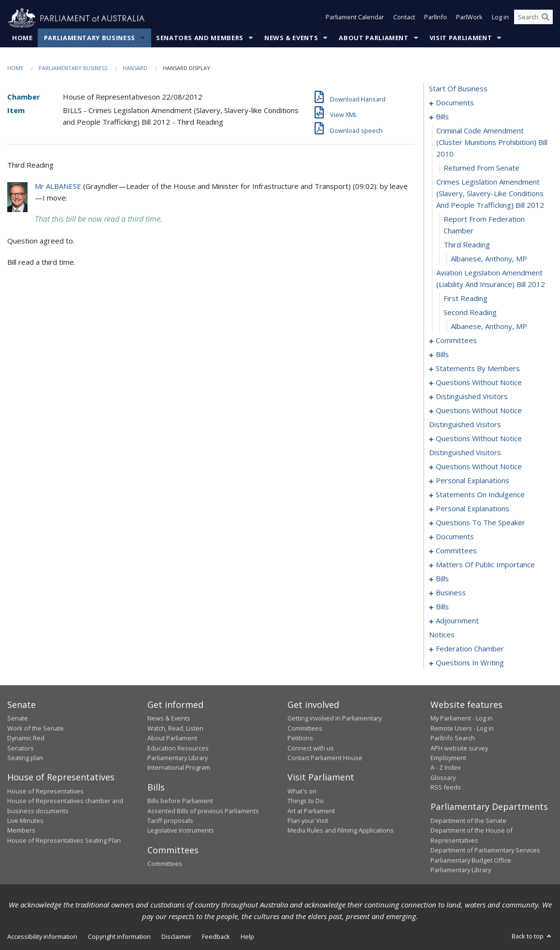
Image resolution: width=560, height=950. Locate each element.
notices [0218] (442, 635)
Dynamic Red (26, 738)
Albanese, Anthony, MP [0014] (489, 327)
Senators (21, 748)
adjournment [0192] (457, 621)
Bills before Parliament (180, 801)
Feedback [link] (216, 937)
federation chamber (470, 649)
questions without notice (479, 439)
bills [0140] (442, 579)
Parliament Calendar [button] (355, 18)
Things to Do (306, 801)
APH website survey (459, 748)
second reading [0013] (470, 313)
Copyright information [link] (119, 937)
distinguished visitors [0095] (465, 425)
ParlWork (469, 18)
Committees (165, 864)
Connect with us (311, 748)
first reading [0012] (466, 299)
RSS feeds (446, 788)
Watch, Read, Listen (175, 728)
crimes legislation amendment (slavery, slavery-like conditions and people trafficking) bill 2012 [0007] (490, 194)
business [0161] (451, 593)
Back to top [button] (532, 936)
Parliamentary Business (90, 38)
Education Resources (178, 748)
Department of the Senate (468, 821)
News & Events (291, 38)
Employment (448, 758)
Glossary (443, 777)
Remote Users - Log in (462, 728)
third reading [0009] (467, 245)
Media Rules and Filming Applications (341, 831)
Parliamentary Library (178, 758)
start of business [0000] (458, 89)
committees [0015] (456, 341)
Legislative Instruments (181, 831)
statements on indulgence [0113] (480, 495)
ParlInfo (436, 18)
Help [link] (247, 937)
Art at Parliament (311, 811)
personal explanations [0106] (473, 481)
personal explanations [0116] (473, 509)
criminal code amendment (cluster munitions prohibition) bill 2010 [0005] (492, 143)
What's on (302, 791)
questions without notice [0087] (479, 411)
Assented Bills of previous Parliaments (203, 811)
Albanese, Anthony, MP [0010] (489, 259)
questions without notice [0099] (479, 467)
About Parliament (373, 38)
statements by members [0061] (478, 369)
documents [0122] (455, 537)
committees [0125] (456, 551)
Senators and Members (200, 38)
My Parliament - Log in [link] (462, 719)
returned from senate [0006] (481, 168)
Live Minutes (25, 821)
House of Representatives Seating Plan (64, 840)
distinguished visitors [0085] (472, 397)
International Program (179, 768)
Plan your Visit (308, 821)
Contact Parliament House (325, 758)
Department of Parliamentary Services (485, 850)
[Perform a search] (546, 18)
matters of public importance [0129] (485, 565)
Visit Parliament (461, 38)
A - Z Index (446, 768)
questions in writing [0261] (470, 663)
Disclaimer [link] (176, 937)
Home (22, 38)
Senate (18, 719)
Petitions (300, 738)
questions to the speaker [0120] (481, 523)
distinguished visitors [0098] (465, 453)
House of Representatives (45, 791)
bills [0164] (442, 607)
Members (21, 831)
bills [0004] (442, 117)
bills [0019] (442, 355)
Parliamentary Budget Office (471, 860)
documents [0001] (455, 103)
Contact (404, 18)
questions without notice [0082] (479, 383)
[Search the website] (533, 18)
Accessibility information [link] (42, 937)
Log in (500, 18)
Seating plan (25, 758)
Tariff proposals (170, 821)
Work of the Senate (36, 728)
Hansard (135, 68)
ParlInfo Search (453, 738)
